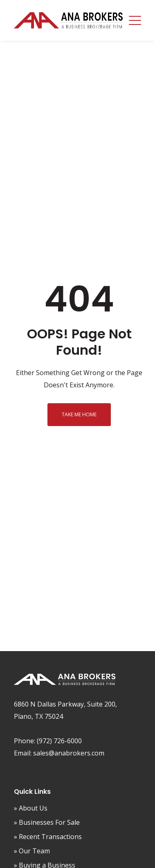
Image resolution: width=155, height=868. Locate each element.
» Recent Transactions (48, 837)
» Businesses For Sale (47, 822)
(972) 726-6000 (59, 741)
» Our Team (32, 851)
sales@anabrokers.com (69, 753)
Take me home (79, 414)
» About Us (31, 808)
